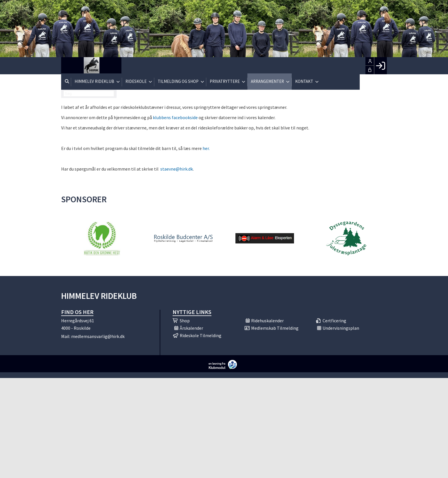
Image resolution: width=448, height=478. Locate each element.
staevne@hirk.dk (176, 169)
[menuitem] (70, 66)
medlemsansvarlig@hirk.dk (98, 336)
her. (206, 148)
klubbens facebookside (175, 117)
